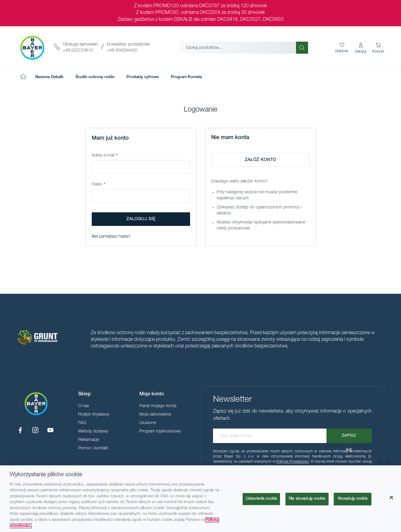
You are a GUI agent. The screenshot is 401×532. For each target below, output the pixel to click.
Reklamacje (89, 440)
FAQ (82, 423)
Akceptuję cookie (353, 499)
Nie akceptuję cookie (307, 499)
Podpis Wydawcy (94, 415)
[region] (200, 499)
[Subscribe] (349, 436)
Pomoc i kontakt (93, 448)
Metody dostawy (93, 432)
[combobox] (238, 48)
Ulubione (148, 423)
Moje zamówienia (155, 415)
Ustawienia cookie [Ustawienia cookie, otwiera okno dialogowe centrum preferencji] (261, 499)
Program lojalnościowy (160, 432)
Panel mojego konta (158, 406)
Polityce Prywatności (292, 462)
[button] (361, 48)
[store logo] (32, 48)
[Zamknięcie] (391, 498)
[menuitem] (49, 77)
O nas (84, 406)
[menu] (119, 77)
